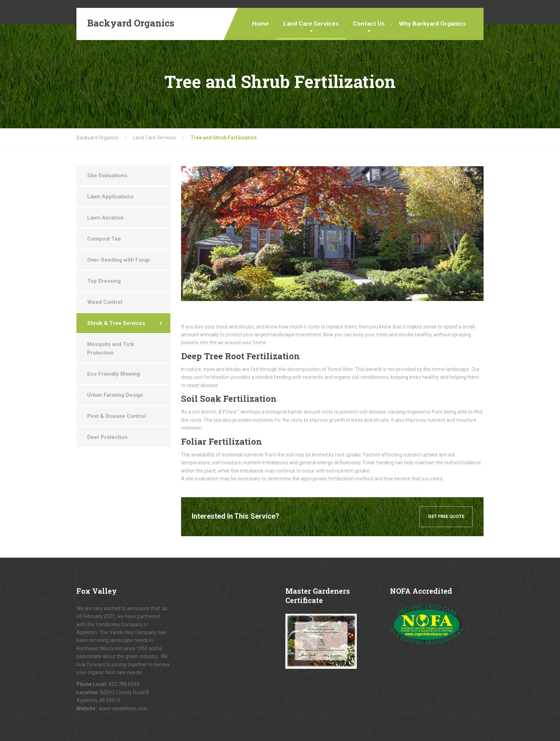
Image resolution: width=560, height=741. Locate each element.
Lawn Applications (110, 197)
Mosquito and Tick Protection (111, 349)
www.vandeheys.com (123, 708)
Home (261, 24)
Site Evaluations (107, 176)
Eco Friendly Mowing (114, 374)
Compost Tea (104, 239)
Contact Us (369, 24)
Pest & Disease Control (116, 416)
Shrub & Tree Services (116, 323)
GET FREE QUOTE (446, 516)
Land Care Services (311, 24)
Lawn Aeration (105, 218)
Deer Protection (107, 437)
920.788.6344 (124, 684)
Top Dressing (104, 281)
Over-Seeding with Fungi (118, 260)
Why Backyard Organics (432, 24)
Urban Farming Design (115, 395)
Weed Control (105, 302)
